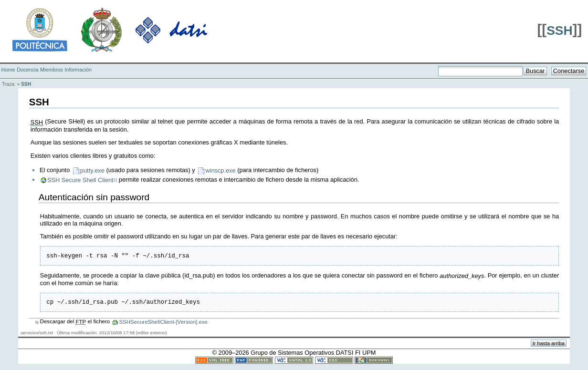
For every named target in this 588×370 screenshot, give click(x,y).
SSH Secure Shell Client (80, 180)
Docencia (27, 70)
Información (78, 70)
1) (115, 180)
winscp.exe (220, 170)
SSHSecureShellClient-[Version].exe (163, 325)
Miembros (52, 70)
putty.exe (92, 170)
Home (8, 70)
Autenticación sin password (94, 197)
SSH (559, 31)
